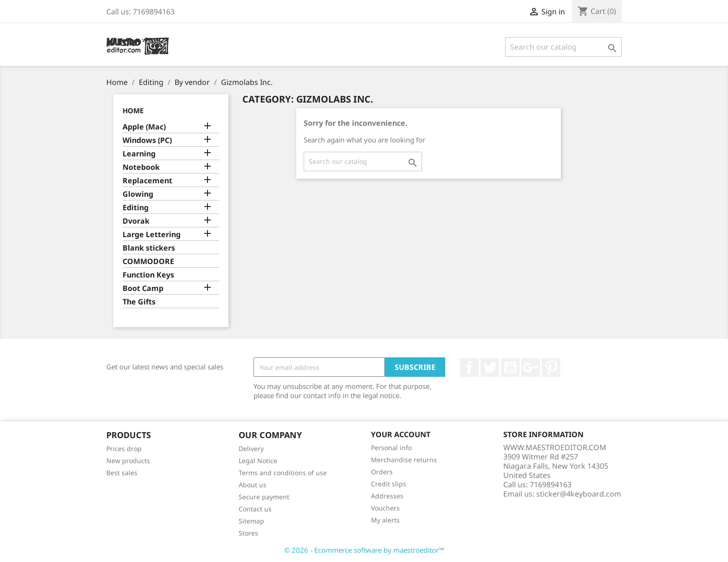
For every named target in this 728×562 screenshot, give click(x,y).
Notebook (141, 167)
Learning (139, 154)
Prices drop (124, 449)
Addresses (387, 496)
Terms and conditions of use (283, 473)
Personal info (391, 448)
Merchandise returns (404, 460)
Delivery (251, 449)
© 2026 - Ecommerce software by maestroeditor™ (364, 550)
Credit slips (389, 484)
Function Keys (148, 275)
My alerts (385, 520)
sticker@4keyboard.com (579, 494)
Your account (401, 434)
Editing (136, 208)
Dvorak (136, 221)
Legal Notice (258, 461)
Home (133, 110)
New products (128, 461)
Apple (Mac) (144, 127)
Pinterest (551, 368)
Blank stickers (149, 248)
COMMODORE (148, 262)
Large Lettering (152, 235)
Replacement (147, 181)
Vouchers (385, 508)
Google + (531, 368)
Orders (382, 472)
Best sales (122, 473)
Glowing (138, 194)
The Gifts (139, 302)
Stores (248, 533)
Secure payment (264, 497)
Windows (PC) (147, 140)
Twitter (490, 368)
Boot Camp (143, 288)
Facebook (469, 368)
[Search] (563, 47)
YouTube (510, 368)
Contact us (255, 509)
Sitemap (251, 521)
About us (253, 485)
